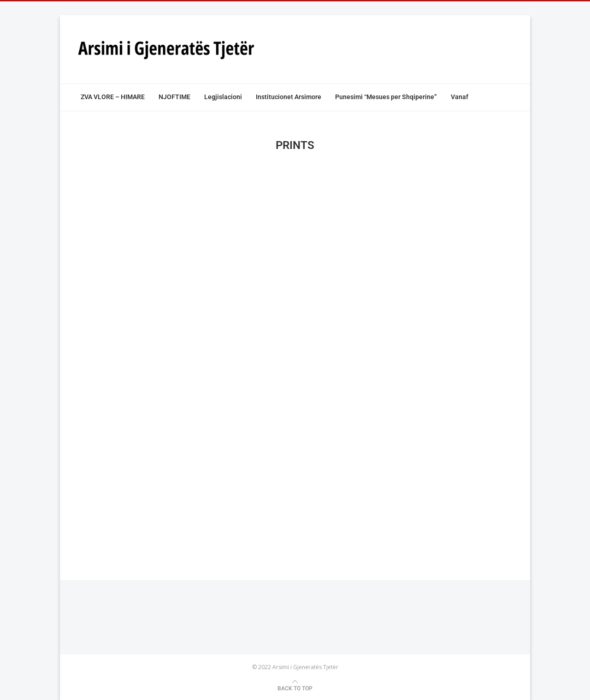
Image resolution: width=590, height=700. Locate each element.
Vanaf (460, 97)
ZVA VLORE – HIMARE (113, 97)
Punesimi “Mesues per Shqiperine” (386, 97)
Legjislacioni (223, 97)
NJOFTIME (174, 97)
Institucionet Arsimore (289, 97)
